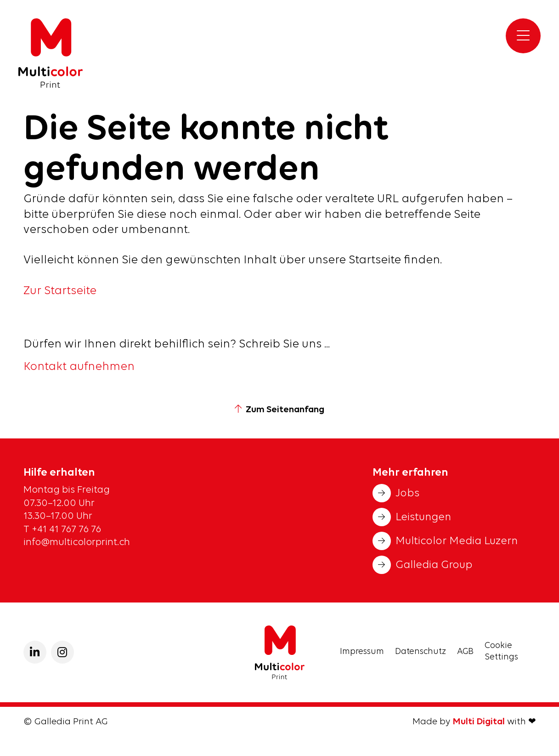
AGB (465, 652)
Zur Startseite (60, 291)
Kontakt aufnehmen (79, 367)
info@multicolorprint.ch (77, 543)
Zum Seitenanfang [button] (279, 410)
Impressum (362, 652)
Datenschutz (421, 652)
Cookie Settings (501, 652)
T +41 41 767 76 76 (63, 530)
